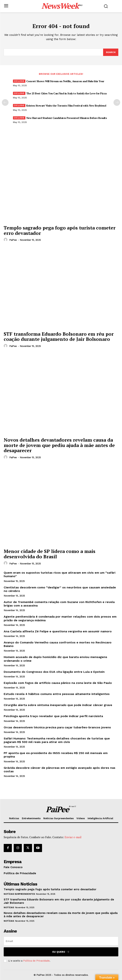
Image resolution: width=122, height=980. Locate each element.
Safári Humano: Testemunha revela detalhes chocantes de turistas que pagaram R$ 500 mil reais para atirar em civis (57, 740)
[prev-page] (5, 102)
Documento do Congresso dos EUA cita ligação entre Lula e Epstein (54, 672)
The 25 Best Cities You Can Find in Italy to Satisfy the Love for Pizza (66, 93)
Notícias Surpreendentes (19, 894)
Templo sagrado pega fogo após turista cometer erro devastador (60, 230)
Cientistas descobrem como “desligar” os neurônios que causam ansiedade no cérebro (60, 589)
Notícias (9, 907)
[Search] (111, 52)
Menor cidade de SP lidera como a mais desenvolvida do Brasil (50, 554)
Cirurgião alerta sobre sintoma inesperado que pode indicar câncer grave (58, 705)
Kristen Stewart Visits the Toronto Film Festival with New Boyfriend (66, 106)
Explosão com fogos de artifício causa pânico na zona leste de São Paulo (58, 683)
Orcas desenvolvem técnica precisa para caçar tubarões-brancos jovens (57, 727)
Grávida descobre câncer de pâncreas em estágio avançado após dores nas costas (60, 770)
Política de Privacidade (36, 961)
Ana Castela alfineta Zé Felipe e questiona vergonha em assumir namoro (58, 631)
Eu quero (61, 952)
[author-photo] (6, 240)
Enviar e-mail (73, 837)
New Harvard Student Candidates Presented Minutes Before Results (67, 118)
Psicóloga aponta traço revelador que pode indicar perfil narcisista (53, 716)
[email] (61, 941)
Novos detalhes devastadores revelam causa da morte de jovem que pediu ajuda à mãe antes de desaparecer (59, 445)
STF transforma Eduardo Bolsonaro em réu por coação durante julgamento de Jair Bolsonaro (59, 336)
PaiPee (13, 240)
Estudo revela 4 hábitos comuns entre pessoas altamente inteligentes (57, 694)
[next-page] (117, 102)
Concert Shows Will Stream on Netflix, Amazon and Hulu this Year (65, 81)
